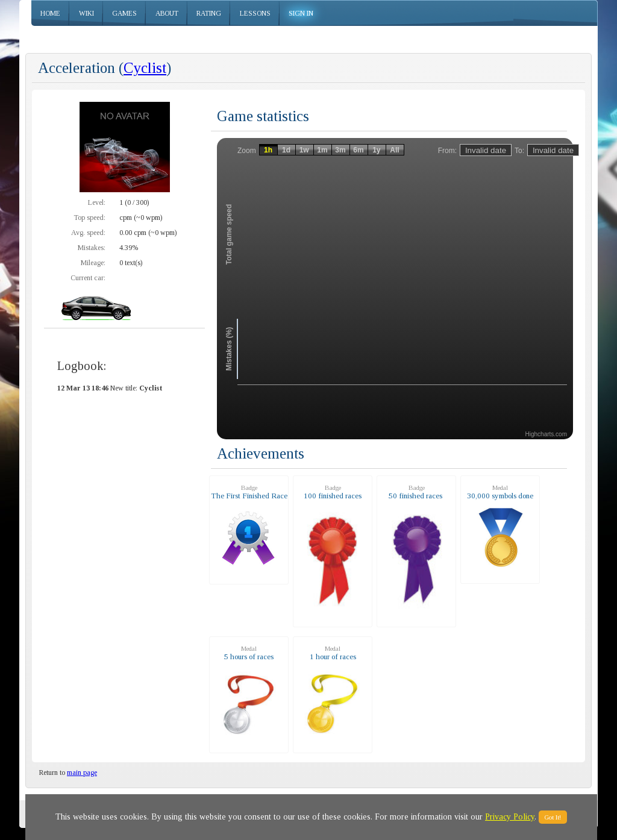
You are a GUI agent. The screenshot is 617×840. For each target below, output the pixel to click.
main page (82, 773)
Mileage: (93, 263)
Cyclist (145, 68)
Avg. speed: (88, 233)
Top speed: (89, 218)
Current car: (88, 278)
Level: (97, 202)
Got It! (553, 817)
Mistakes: (92, 248)
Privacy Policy (510, 817)
